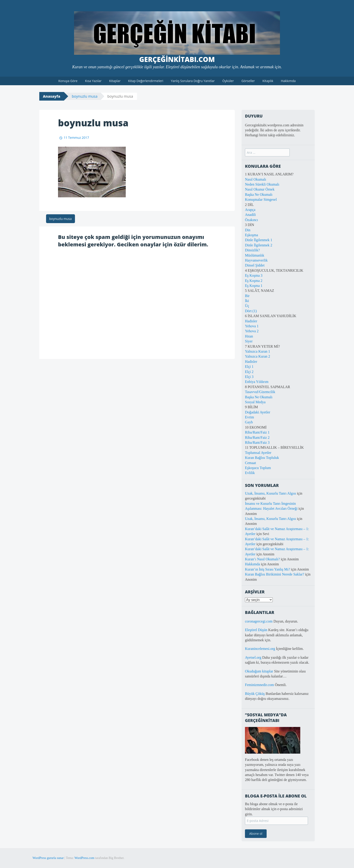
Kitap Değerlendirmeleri (146, 81)
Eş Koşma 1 (254, 286)
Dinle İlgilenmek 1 (259, 240)
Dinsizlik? (252, 250)
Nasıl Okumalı (256, 179)
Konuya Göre (68, 81)
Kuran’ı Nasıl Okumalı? (262, 559)
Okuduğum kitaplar (259, 671)
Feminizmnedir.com (260, 685)
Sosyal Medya (255, 402)
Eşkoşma (252, 235)
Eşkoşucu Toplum (258, 468)
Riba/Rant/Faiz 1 (257, 432)
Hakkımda (288, 81)
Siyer (249, 341)
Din (248, 230)
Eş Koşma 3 (254, 275)
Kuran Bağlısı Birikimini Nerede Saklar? (275, 574)
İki (247, 301)
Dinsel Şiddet (255, 265)
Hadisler (251, 321)
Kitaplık (268, 81)
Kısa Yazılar (93, 81)
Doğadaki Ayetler (258, 412)
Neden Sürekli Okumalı (262, 184)
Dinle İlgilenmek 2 (259, 245)
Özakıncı (252, 220)
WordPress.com (84, 858)
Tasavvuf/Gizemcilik (260, 392)
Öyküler (228, 81)
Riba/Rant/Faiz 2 (257, 438)
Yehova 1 (252, 326)
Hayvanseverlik (256, 260)
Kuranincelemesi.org (260, 649)
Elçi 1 (249, 367)
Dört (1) (251, 311)
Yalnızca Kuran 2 (257, 356)
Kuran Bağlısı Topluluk (262, 458)
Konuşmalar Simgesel (261, 199)
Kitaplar (115, 81)
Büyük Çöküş (255, 694)
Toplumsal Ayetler (258, 453)
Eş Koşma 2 (254, 281)
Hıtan (249, 336)
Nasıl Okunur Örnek (260, 189)
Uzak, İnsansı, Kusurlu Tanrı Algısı (270, 493)
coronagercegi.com (259, 621)
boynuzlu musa (85, 96)
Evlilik (250, 473)
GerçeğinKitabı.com (177, 59)
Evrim (249, 417)
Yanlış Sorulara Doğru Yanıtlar (193, 81)
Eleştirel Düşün (256, 630)
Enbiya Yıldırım (257, 382)
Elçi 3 (249, 377)
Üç (247, 306)
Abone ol (256, 834)
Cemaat (250, 463)
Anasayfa (52, 96)
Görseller (248, 81)
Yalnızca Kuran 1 (257, 351)
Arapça (250, 210)
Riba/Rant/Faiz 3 (257, 442)
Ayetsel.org (253, 657)
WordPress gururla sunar (48, 858)
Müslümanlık (255, 255)
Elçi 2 (249, 372)
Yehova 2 (252, 331)
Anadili (250, 215)
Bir (247, 296)
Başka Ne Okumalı (259, 195)
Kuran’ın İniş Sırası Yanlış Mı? (268, 569)
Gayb (249, 422)
